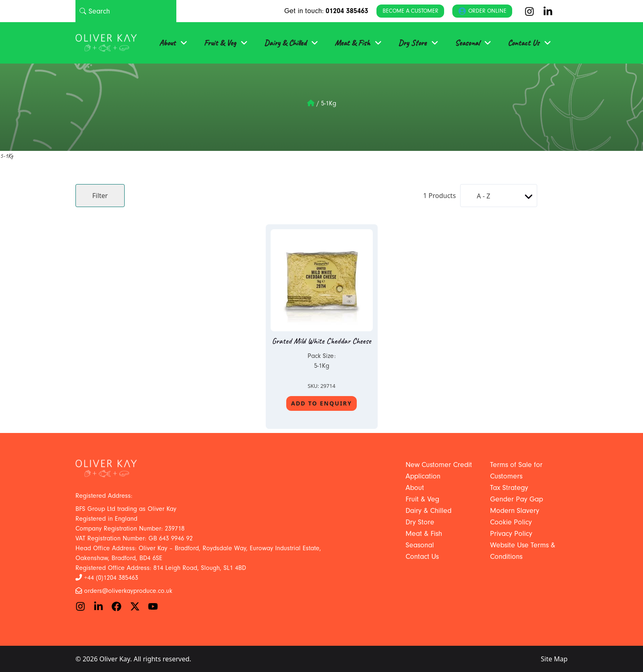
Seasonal (467, 43)
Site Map (554, 659)
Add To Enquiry (322, 403)
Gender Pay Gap (516, 499)
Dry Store (412, 43)
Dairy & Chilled (285, 43)
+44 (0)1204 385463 (111, 578)
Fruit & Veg (220, 43)
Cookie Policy (511, 522)
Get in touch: (326, 11)
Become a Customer (410, 11)
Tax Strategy (509, 488)
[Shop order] (499, 196)
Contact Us (523, 43)
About (167, 43)
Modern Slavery (515, 511)
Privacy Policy (511, 534)
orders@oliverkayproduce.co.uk (128, 591)
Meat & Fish (352, 43)
